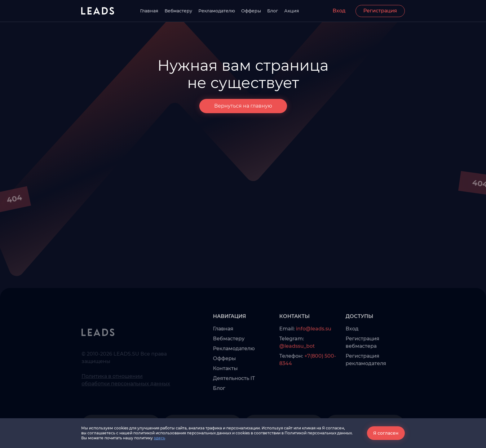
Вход (339, 11)
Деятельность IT (234, 388)
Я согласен (386, 433)
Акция (292, 11)
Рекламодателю (217, 11)
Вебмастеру (178, 11)
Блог (273, 11)
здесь (159, 438)
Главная (149, 11)
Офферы (251, 11)
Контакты (225, 378)
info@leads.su (314, 338)
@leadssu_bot (297, 356)
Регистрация (380, 11)
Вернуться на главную (243, 106)
